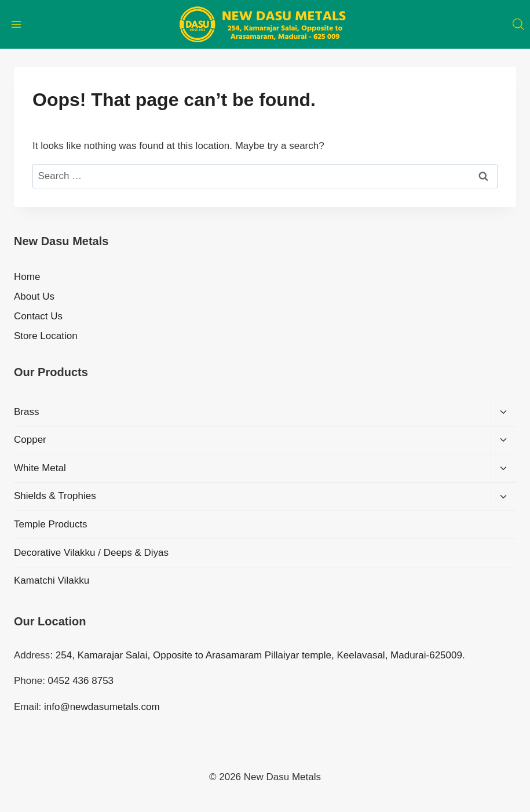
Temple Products (51, 524)
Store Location (46, 336)
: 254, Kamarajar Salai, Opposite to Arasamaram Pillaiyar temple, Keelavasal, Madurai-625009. (257, 655)
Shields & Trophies (55, 496)
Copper (30, 440)
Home (27, 277)
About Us (34, 296)
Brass (26, 412)
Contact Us (38, 316)
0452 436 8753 (81, 681)
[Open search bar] (518, 24)
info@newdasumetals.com (102, 707)
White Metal (40, 468)
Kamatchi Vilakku (52, 580)
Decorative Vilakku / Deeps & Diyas (91, 553)
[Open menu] (17, 24)
